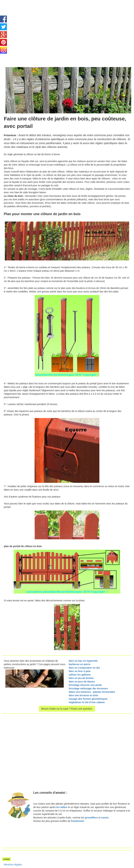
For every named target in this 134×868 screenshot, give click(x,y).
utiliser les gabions (80, 675)
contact (6, 859)
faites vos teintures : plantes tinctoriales (92, 692)
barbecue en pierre (80, 664)
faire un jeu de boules (81, 678)
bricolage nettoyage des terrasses (88, 688)
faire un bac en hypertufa (83, 661)
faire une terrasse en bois (83, 695)
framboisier (78, 821)
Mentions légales (13, 865)
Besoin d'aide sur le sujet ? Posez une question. (67, 709)
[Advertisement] (31, 24)
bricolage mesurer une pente (85, 685)
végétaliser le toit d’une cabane (87, 702)
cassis (105, 818)
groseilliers (91, 818)
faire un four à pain (80, 671)
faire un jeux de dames (82, 682)
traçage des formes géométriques (88, 699)
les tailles (62, 807)
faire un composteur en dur (84, 668)
